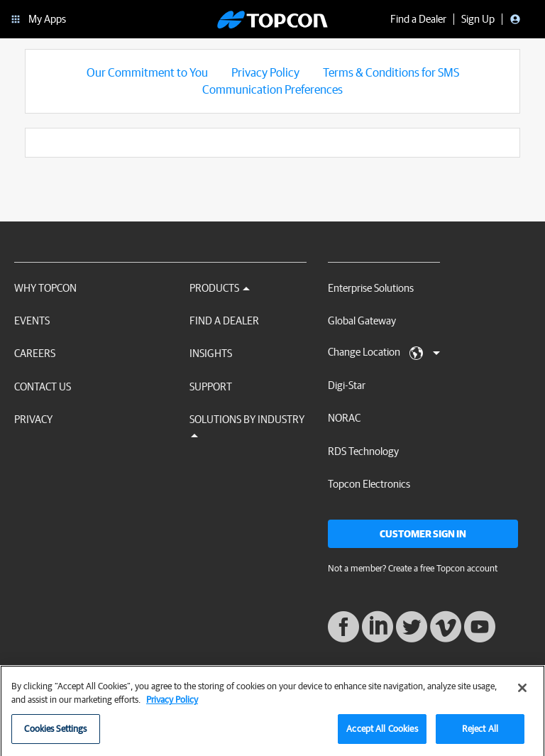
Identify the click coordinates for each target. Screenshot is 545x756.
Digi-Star (347, 385)
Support (211, 387)
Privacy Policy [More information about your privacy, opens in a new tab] (172, 706)
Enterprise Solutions (371, 288)
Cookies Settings (55, 735)
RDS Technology (363, 451)
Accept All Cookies (382, 735)
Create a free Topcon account (443, 568)
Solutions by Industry (247, 425)
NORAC (344, 418)
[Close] (522, 694)
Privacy (33, 419)
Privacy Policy (265, 72)
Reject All (480, 735)
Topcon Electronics (369, 484)
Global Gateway (362, 321)
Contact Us (43, 387)
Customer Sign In (423, 534)
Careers (35, 353)
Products (220, 288)
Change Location (384, 353)
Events (32, 321)
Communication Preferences (272, 89)
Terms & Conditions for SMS (391, 72)
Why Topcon (45, 288)
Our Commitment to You (147, 72)
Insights (211, 353)
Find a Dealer (224, 321)
